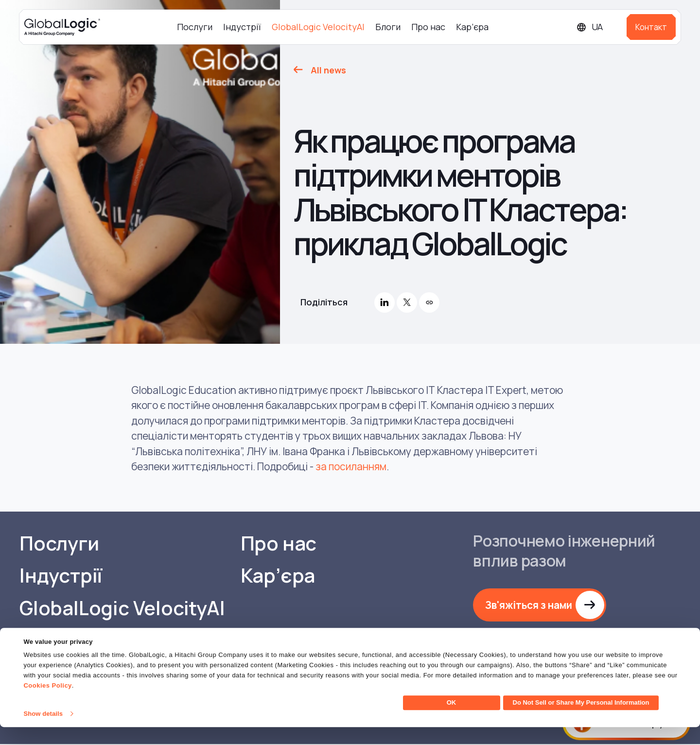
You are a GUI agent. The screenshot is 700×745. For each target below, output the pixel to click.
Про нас (428, 27)
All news (328, 70)
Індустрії (242, 27)
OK (452, 720)
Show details (43, 732)
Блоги (388, 27)
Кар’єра (472, 27)
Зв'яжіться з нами (529, 605)
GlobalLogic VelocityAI (318, 27)
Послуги (195, 27)
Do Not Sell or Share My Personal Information (581, 720)
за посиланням (351, 466)
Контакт (651, 27)
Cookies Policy (47, 703)
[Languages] (598, 27)
